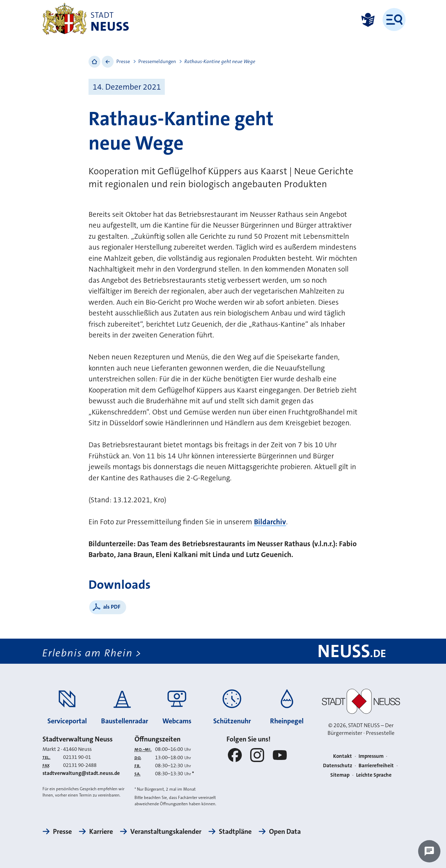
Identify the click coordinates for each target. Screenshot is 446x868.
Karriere (101, 831)
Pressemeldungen (157, 61)
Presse (123, 61)
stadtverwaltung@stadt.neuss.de (81, 773)
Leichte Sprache (374, 775)
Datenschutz (338, 766)
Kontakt (343, 756)
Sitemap (340, 775)
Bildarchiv (270, 522)
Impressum (371, 756)
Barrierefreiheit (376, 766)
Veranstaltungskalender (166, 831)
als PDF (112, 607)
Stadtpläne (235, 831)
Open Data (285, 831)
